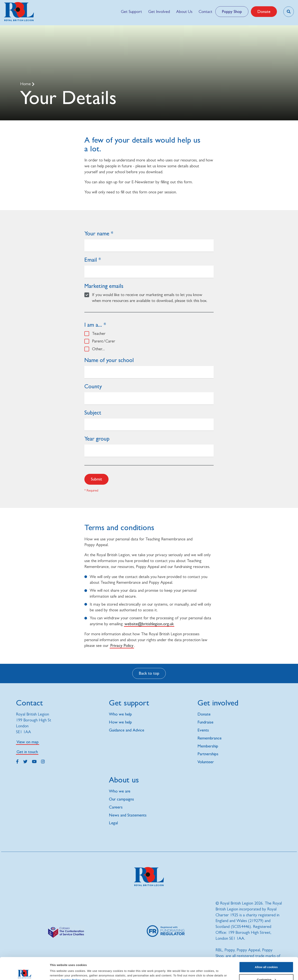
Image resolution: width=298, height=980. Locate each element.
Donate (264, 12)
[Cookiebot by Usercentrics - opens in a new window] (25, 973)
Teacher (99, 333)
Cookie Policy (71, 958)
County (93, 386)
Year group (97, 439)
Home (26, 84)
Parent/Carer (104, 341)
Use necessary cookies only (266, 970)
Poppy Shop (232, 12)
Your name (97, 233)
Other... (98, 349)
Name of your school (109, 360)
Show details (59, 968)
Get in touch (27, 752)
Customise (266, 957)
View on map (28, 742)
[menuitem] (131, 12)
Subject (93, 413)
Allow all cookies (266, 945)
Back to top (149, 673)
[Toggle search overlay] (289, 12)
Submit (96, 479)
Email (91, 260)
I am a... (93, 325)
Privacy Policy (122, 645)
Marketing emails (104, 286)
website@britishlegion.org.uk (149, 624)
